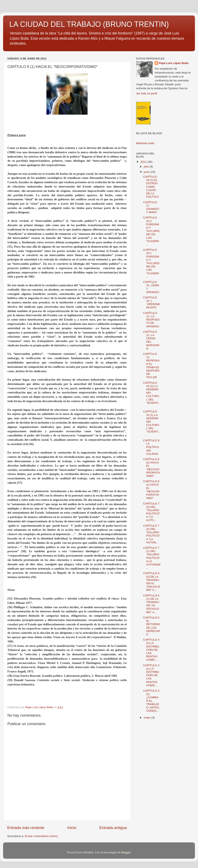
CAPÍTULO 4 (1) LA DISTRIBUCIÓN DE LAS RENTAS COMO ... (151, 675)
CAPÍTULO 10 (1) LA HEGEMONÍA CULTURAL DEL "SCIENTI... (151, 423)
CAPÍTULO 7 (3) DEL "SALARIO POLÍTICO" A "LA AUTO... (152, 512)
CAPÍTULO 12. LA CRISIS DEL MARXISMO (151, 340)
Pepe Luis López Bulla (174, 63)
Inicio (72, 828)
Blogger (126, 852)
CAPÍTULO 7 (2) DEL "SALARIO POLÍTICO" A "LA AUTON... (152, 534)
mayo (148, 718)
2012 (144, 162)
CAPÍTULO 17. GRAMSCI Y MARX (151, 207)
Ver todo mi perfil (147, 93)
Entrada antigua (113, 828)
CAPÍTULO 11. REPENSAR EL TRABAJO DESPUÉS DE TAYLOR (151, 366)
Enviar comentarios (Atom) (41, 836)
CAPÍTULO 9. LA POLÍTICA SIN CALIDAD (152, 447)
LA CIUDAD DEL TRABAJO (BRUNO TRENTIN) (89, 24)
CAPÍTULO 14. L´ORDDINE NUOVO (152, 303)
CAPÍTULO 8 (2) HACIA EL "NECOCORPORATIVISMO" (152, 468)
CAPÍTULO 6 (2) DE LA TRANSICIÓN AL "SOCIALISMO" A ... (152, 582)
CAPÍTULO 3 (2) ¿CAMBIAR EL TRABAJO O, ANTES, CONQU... (151, 701)
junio (147, 172)
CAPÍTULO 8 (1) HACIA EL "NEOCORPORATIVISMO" (151, 490)
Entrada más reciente (26, 828)
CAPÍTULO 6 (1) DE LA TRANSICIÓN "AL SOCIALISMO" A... (151, 604)
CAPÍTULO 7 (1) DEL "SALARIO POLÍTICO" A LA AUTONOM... (152, 558)
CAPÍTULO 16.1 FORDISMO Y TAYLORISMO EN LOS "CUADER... (151, 263)
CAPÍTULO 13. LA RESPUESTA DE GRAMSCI (151, 320)
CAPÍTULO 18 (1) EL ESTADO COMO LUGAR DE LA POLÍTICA (151, 187)
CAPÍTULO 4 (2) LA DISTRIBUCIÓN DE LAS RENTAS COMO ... (151, 650)
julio (147, 167)
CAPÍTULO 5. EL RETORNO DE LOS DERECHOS (152, 626)
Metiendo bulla (145, 143)
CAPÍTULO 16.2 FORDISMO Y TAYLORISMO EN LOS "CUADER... (151, 231)
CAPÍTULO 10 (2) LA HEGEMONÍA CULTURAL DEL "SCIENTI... (151, 394)
